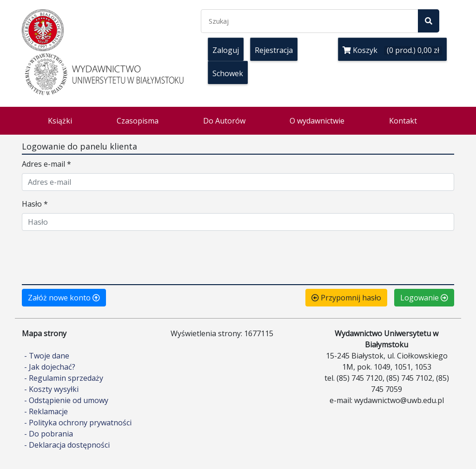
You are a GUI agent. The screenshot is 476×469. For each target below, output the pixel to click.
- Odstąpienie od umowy (66, 400)
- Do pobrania (49, 434)
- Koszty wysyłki (51, 389)
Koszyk (392, 50)
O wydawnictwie (317, 121)
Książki (60, 121)
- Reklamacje (46, 411)
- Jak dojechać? (50, 367)
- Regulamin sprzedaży (64, 378)
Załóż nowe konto (64, 298)
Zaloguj (226, 50)
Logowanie (424, 298)
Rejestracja (274, 50)
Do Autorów (224, 121)
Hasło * (35, 204)
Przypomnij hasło (346, 298)
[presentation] (93, 256)
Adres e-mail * (46, 164)
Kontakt (403, 121)
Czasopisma (138, 121)
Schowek (228, 73)
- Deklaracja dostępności (67, 445)
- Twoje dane (47, 356)
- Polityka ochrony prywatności (78, 423)
